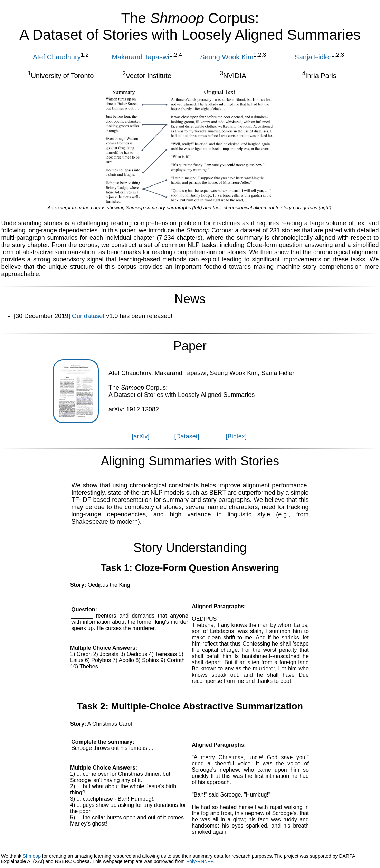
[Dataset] (187, 436)
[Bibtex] (236, 436)
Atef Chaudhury (57, 57)
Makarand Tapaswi (141, 57)
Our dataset (88, 316)
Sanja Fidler (313, 57)
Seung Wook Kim (227, 57)
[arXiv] (140, 436)
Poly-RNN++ (200, 861)
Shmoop (32, 856)
